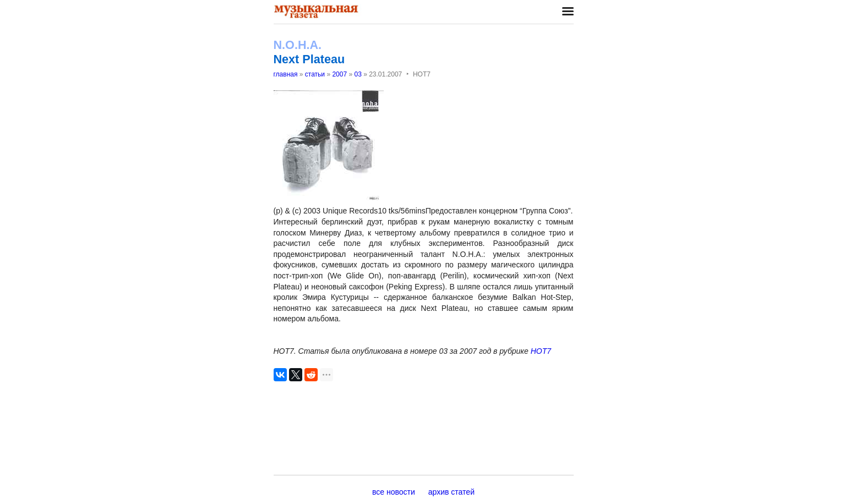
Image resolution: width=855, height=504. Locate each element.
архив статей (451, 492)
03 (358, 74)
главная (286, 74)
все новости (394, 492)
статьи (315, 74)
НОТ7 (541, 351)
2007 (339, 74)
